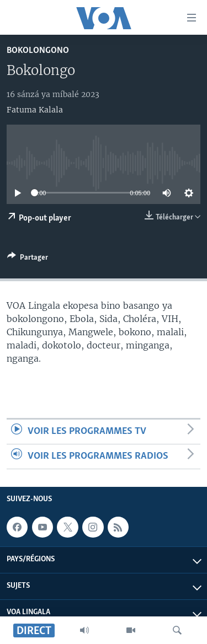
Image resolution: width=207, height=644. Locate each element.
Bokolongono (38, 50)
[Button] (28, 259)
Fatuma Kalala (35, 110)
